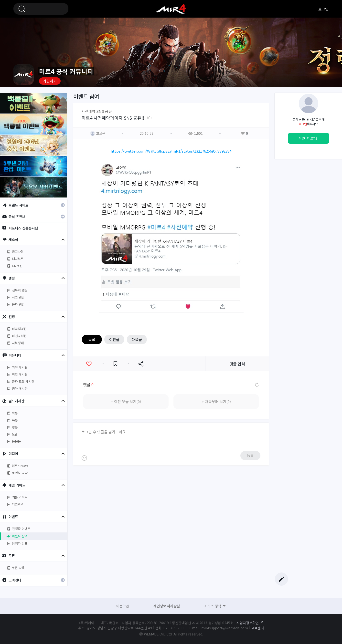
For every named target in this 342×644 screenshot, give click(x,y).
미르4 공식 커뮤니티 (171, 9)
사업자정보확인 (248, 623)
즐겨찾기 (115, 364)
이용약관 (123, 606)
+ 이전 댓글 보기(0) (126, 401)
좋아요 (89, 364)
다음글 (137, 339)
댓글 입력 (237, 364)
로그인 (323, 9)
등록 (250, 455)
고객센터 (257, 628)
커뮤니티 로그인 (309, 138)
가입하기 (50, 81)
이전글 (114, 339)
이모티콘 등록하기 (84, 458)
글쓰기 (281, 579)
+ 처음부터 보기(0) (216, 401)
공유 (141, 364)
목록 (92, 339)
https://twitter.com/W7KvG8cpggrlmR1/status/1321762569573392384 (171, 151)
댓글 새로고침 (256, 384)
